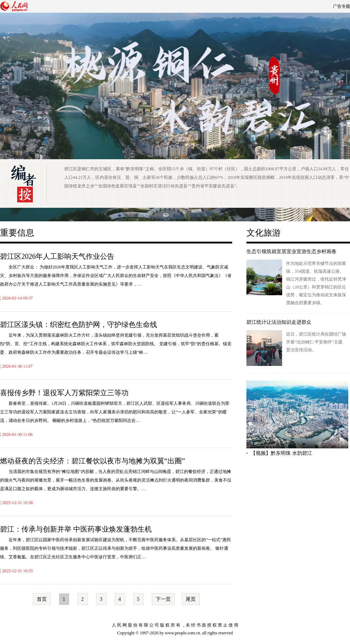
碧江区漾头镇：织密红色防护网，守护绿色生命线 (79, 324)
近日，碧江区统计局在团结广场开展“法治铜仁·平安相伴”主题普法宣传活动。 (316, 342)
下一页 (163, 599)
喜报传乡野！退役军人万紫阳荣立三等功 (64, 393)
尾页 (191, 599)
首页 (42, 599)
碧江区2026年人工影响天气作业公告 (57, 256)
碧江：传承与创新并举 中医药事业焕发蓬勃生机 (76, 529)
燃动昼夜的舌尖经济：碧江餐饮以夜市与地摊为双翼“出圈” (92, 461)
